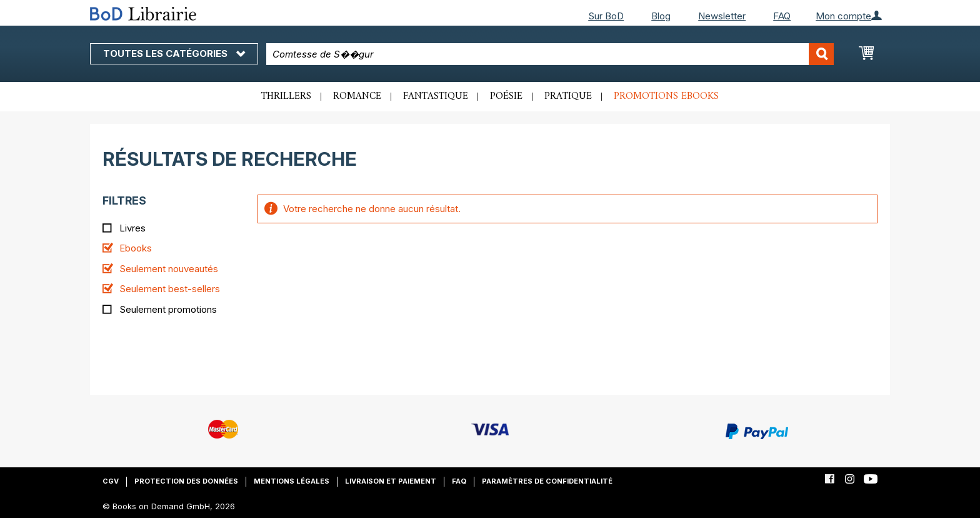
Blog (661, 16)
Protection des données (186, 481)
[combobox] (550, 54)
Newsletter (722, 16)
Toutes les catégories (174, 53)
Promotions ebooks (666, 96)
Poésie (506, 96)
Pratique (568, 96)
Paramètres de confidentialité (547, 481)
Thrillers (286, 96)
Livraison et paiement (391, 481)
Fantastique (436, 96)
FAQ (782, 16)
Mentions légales (292, 481)
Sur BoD (606, 16)
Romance (357, 96)
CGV (111, 481)
